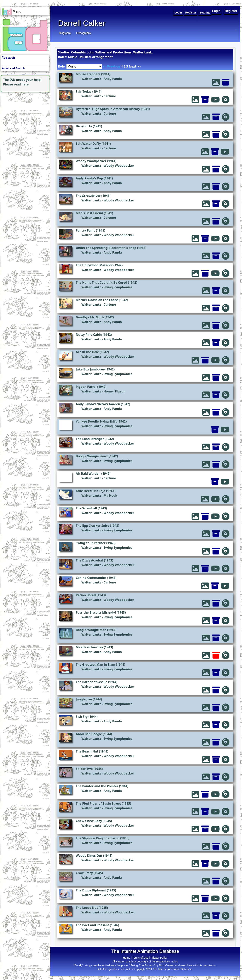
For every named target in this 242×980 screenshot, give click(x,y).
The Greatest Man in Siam (95, 665)
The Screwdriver (88, 196)
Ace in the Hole (87, 352)
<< (105, 66)
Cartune (110, 96)
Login (216, 11)
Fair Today (84, 91)
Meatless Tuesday (89, 647)
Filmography (84, 33)
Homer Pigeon (115, 391)
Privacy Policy (159, 958)
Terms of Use (140, 958)
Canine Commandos (91, 578)
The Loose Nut (87, 908)
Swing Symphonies (118, 287)
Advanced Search (13, 68)
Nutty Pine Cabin (89, 335)
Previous (114, 66)
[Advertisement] (24, 117)
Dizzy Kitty (84, 126)
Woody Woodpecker (91, 161)
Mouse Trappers (88, 74)
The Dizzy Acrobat (89, 560)
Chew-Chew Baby (89, 821)
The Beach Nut (87, 751)
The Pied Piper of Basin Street (98, 803)
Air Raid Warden (88, 474)
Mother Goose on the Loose (97, 300)
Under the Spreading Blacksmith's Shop (106, 248)
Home (127, 958)
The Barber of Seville (92, 682)
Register (231, 11)
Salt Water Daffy (88, 144)
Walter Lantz (91, 79)
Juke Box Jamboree (90, 369)
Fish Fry (82, 717)
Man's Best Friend (89, 213)
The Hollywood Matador (94, 265)
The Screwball (86, 508)
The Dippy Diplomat (91, 890)
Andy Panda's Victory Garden (98, 404)
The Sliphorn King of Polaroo (98, 838)
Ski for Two (84, 769)
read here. (22, 84)
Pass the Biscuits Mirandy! (96, 612)
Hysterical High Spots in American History (108, 109)
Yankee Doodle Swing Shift (96, 421)
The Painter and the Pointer (97, 786)
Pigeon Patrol (86, 387)
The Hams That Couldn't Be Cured (101, 282)
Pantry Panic (85, 230)
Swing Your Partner (91, 543)
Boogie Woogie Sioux (92, 456)
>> (139, 66)
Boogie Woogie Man (91, 630)
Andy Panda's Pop (89, 178)
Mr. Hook (110, 495)
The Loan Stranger (90, 439)
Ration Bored (86, 595)
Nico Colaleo (167, 965)
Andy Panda (113, 79)
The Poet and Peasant (92, 925)
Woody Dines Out (89, 856)
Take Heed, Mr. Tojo (91, 491)
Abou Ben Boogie (89, 734)
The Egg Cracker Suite (92, 526)
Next (133, 66)
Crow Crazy (84, 873)
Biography (65, 33)
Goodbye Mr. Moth (90, 317)
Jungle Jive (84, 699)
